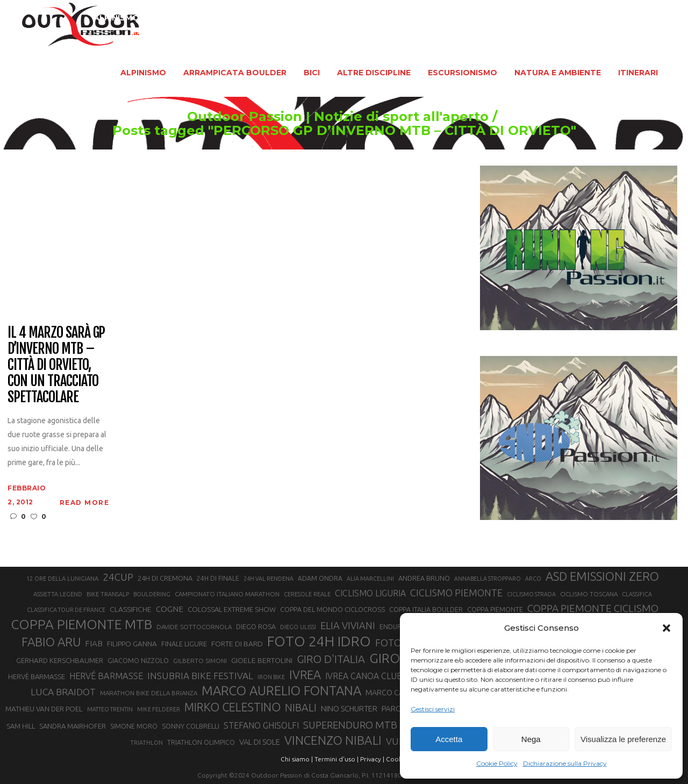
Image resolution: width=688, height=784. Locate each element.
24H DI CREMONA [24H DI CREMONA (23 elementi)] (165, 578)
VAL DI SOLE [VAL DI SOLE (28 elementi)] (260, 742)
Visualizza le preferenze (623, 739)
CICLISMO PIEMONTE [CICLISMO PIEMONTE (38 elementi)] (456, 593)
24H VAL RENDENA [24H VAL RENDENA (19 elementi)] (268, 579)
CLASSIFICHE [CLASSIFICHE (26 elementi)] (131, 609)
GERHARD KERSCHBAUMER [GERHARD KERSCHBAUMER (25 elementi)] (60, 661)
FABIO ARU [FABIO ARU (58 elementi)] (51, 642)
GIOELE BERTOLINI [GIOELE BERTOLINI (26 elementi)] (262, 660)
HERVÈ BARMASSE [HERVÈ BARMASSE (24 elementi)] (37, 676)
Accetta (449, 739)
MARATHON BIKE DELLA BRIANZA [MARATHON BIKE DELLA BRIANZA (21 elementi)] (149, 693)
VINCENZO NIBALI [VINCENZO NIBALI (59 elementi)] (333, 740)
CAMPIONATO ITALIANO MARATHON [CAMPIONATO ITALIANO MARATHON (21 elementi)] (227, 594)
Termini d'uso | (336, 759)
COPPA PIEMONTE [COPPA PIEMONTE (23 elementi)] (495, 609)
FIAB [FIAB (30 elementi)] (94, 643)
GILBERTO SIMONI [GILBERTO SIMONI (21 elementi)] (200, 661)
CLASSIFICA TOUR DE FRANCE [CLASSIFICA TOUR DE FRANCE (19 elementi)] (66, 610)
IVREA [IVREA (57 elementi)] (305, 675)
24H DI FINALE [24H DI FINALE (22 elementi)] (218, 578)
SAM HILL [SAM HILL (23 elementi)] (21, 726)
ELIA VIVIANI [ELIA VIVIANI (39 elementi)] (348, 625)
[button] (666, 628)
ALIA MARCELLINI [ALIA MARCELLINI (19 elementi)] (370, 579)
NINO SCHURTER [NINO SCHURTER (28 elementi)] (349, 708)
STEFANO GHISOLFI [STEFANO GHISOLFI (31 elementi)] (261, 725)
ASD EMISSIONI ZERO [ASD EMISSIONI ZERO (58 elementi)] (602, 576)
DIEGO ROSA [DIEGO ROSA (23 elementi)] (256, 626)
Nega (531, 739)
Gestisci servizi (433, 709)
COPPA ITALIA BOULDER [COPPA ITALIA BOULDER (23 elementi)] (426, 609)
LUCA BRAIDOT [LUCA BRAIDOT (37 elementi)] (63, 692)
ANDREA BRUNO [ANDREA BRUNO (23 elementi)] (424, 578)
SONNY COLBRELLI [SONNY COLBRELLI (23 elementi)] (191, 726)
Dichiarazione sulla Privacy (565, 763)
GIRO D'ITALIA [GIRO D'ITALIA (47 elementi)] (331, 659)
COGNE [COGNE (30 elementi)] (170, 609)
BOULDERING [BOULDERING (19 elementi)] (152, 594)
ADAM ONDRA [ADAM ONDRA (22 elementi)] (320, 578)
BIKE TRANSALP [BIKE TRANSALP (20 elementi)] (108, 594)
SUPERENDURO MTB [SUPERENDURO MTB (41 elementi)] (350, 725)
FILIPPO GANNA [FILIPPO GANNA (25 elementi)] (132, 644)
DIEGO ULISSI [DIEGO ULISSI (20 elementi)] (298, 627)
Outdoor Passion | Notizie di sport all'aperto (338, 117)
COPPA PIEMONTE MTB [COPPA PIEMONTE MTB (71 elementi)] (81, 624)
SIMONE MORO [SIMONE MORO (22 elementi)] (134, 726)
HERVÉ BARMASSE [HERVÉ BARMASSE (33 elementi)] (106, 676)
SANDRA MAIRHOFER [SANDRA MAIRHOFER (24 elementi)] (73, 726)
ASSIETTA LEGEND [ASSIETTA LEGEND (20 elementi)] (58, 594)
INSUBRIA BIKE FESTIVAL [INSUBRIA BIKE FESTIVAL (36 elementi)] (200, 676)
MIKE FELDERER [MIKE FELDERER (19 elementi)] (159, 709)
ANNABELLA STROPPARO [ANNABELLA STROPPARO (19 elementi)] (488, 579)
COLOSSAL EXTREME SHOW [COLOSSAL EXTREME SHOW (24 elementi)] (232, 609)
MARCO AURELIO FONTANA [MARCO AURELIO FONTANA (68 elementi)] (281, 691)
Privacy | (372, 759)
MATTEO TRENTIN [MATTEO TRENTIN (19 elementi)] (110, 709)
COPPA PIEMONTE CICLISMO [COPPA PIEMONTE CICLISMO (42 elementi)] (593, 608)
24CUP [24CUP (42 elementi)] (118, 577)
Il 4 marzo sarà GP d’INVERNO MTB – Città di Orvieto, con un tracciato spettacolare (56, 365)
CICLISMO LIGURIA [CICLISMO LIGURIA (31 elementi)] (370, 593)
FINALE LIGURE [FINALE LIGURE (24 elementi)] (184, 644)
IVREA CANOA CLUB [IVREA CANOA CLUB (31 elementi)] (364, 676)
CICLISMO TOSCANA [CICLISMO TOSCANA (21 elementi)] (589, 594)
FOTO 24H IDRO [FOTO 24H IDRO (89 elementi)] (319, 641)
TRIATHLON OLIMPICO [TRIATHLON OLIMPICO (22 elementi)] (201, 742)
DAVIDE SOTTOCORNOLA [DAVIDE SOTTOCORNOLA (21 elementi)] (194, 627)
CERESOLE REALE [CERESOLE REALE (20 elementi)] (307, 594)
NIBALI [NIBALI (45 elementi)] (301, 708)
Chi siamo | (297, 759)
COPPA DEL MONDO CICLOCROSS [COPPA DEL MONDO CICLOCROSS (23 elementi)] (332, 609)
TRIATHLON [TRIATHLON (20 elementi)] (146, 743)
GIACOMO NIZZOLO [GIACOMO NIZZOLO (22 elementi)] (138, 661)
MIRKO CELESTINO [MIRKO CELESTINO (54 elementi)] (232, 707)
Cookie (397, 759)
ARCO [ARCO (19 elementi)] (533, 579)
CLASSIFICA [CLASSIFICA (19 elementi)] (637, 594)
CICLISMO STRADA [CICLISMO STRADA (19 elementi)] (531, 594)
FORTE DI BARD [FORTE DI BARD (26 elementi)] (237, 644)
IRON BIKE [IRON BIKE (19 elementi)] (271, 677)
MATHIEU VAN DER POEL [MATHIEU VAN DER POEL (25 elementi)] (44, 709)
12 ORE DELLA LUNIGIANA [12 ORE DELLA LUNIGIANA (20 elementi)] (62, 579)
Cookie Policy (497, 763)
